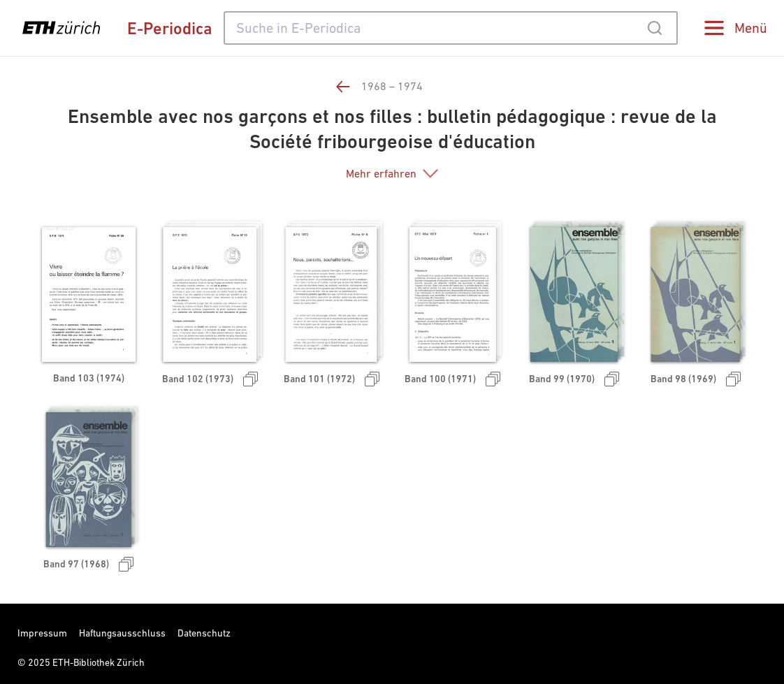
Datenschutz (204, 633)
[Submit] (654, 28)
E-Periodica (170, 28)
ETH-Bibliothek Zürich (99, 662)
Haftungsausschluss (122, 633)
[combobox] (451, 28)
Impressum (42, 633)
